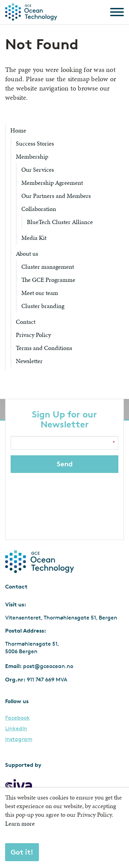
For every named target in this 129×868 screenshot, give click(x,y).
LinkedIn (16, 729)
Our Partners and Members (56, 196)
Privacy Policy (33, 335)
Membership (32, 156)
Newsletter (29, 361)
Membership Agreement (52, 183)
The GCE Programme (48, 280)
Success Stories (35, 143)
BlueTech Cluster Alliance (60, 222)
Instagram (19, 739)
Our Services (38, 170)
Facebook (18, 718)
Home (18, 130)
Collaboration (39, 209)
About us (27, 253)
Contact (26, 322)
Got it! (22, 852)
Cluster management (48, 267)
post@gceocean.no (48, 666)
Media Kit (34, 238)
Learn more (20, 823)
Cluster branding (43, 306)
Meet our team (40, 293)
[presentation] (65, 505)
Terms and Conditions (44, 348)
